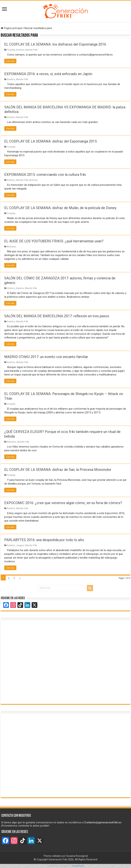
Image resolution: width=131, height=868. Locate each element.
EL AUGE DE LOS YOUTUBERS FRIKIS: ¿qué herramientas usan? (54, 241)
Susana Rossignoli (77, 856)
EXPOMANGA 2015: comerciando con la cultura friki (45, 175)
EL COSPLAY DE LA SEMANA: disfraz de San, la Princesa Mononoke (58, 470)
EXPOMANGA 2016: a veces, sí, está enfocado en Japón (48, 74)
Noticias (33, 180)
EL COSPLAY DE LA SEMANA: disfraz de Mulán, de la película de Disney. (61, 208)
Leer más (10, 61)
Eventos (20, 50)
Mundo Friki (31, 50)
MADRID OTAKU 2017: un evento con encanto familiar (46, 357)
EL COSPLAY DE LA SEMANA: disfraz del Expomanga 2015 (50, 141)
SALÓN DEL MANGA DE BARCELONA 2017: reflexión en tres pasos (57, 316)
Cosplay (11, 50)
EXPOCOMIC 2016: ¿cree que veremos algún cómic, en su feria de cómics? (63, 503)
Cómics (11, 288)
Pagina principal (11, 28)
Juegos (20, 545)
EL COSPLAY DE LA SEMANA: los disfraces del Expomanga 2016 (55, 44)
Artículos (12, 247)
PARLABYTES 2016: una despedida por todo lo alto (44, 540)
